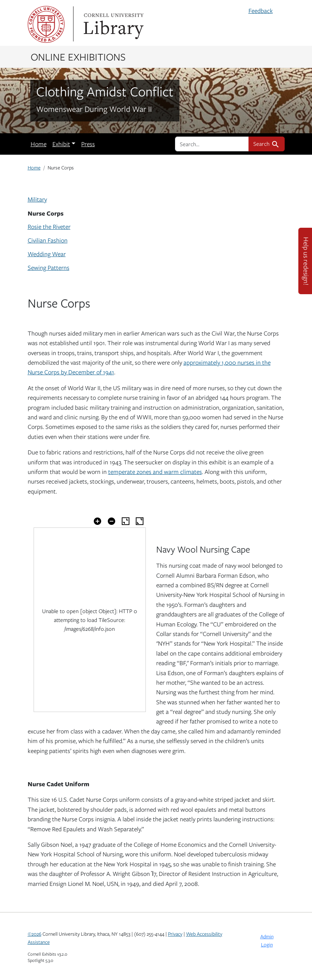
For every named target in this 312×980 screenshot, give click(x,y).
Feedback (261, 11)
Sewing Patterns (49, 268)
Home (39, 144)
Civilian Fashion (48, 240)
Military (37, 199)
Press (88, 144)
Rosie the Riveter (49, 227)
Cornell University (46, 24)
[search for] (212, 144)
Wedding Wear (47, 254)
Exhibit (61, 144)
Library (113, 24)
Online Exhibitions (78, 56)
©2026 (35, 934)
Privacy (175, 934)
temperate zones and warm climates (155, 472)
